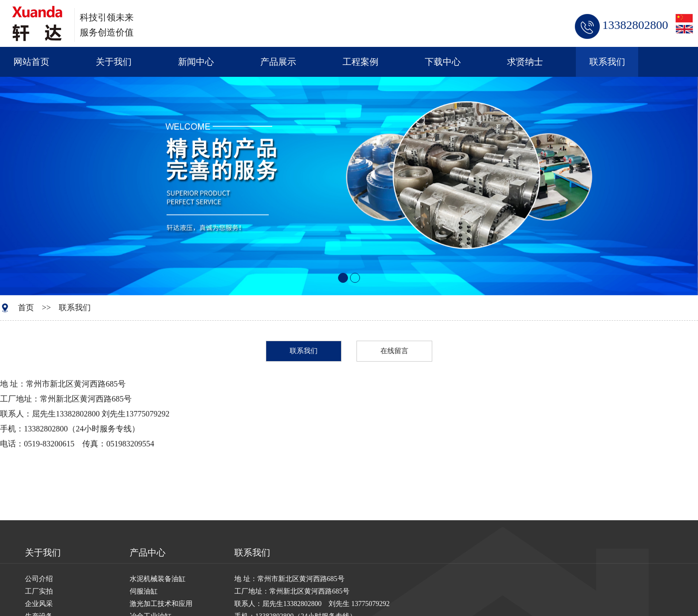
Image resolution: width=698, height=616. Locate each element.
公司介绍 (39, 579)
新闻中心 (196, 62)
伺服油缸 (144, 591)
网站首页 (31, 62)
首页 (26, 308)
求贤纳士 (525, 62)
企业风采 (39, 604)
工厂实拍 (39, 591)
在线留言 (394, 351)
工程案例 (360, 62)
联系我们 (607, 62)
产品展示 (278, 62)
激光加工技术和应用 (161, 604)
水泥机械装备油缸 (158, 579)
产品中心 (148, 553)
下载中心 (443, 62)
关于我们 (114, 62)
